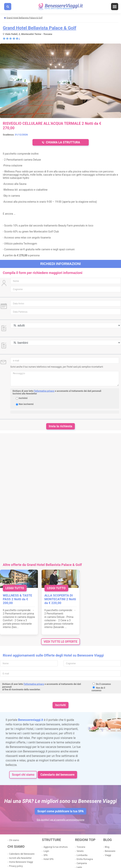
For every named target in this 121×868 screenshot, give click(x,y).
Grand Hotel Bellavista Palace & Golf (39, 28)
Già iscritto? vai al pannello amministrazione (60, 820)
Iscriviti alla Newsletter (20, 858)
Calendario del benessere (57, 775)
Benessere (110, 851)
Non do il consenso (98, 689)
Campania (82, 863)
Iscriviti (60, 705)
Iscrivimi (23, 398)
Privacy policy (16, 866)
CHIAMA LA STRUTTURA (60, 142)
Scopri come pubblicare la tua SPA (61, 811)
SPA (46, 855)
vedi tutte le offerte (61, 642)
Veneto (80, 851)
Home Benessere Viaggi (21, 862)
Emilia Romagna (85, 859)
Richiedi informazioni (61, 264)
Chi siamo (14, 840)
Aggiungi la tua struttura (56, 847)
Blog (107, 847)
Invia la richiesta (61, 426)
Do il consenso (103, 684)
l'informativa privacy (44, 391)
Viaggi (108, 855)
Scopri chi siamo (23, 775)
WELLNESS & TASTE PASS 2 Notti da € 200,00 (17, 599)
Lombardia (82, 855)
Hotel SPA (48, 859)
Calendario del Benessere (22, 854)
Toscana (81, 847)
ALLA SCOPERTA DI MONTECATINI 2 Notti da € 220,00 (60, 599)
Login (46, 851)
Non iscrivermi (26, 404)
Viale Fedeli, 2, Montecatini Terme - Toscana (29, 34)
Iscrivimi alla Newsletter (25, 394)
